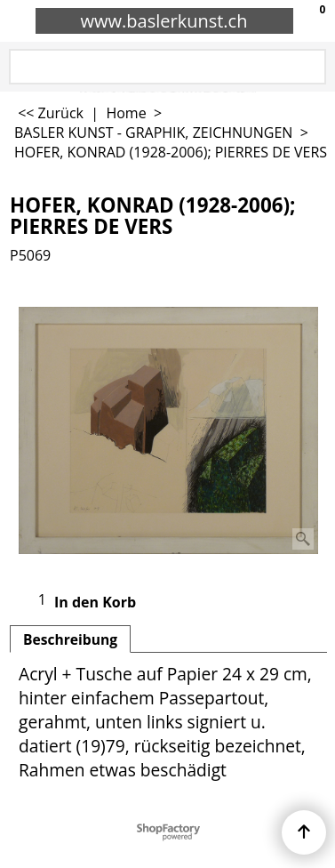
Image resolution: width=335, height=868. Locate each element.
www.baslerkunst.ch (164, 21)
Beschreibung (70, 639)
